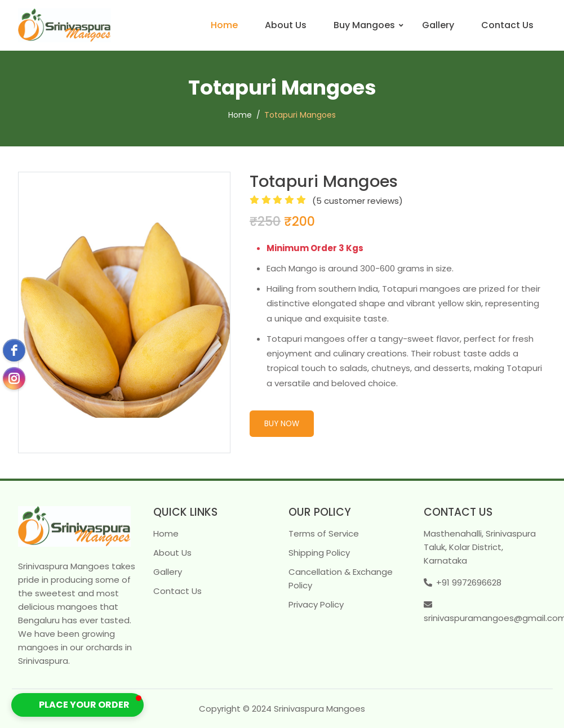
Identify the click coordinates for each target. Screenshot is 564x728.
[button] (77, 705)
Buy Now (282, 424)
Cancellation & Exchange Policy (341, 579)
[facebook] (14, 350)
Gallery (438, 25)
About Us (286, 25)
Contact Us (507, 25)
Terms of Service (324, 533)
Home (224, 25)
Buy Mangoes (364, 25)
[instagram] (14, 378)
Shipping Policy (319, 553)
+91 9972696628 (469, 582)
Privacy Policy (316, 604)
